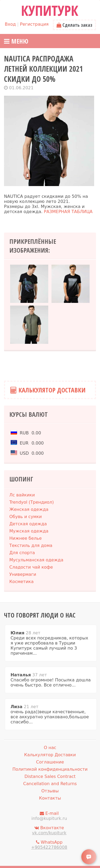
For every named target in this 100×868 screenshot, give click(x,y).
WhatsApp (49, 845)
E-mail (49, 816)
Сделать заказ (74, 25)
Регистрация (34, 24)
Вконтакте (49, 830)
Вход (10, 24)
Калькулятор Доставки (48, 390)
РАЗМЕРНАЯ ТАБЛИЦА (68, 212)
